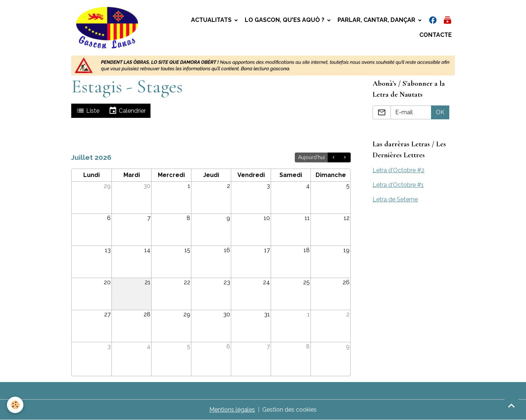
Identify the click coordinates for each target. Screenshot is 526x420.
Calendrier (127, 111)
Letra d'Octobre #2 (399, 170)
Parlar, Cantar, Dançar (377, 20)
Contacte (436, 35)
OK (440, 112)
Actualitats (212, 20)
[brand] (109, 28)
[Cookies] (16, 405)
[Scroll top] (511, 405)
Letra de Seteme (395, 199)
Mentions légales (232, 410)
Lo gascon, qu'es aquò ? (285, 20)
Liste (88, 111)
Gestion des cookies (289, 410)
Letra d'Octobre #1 (398, 185)
